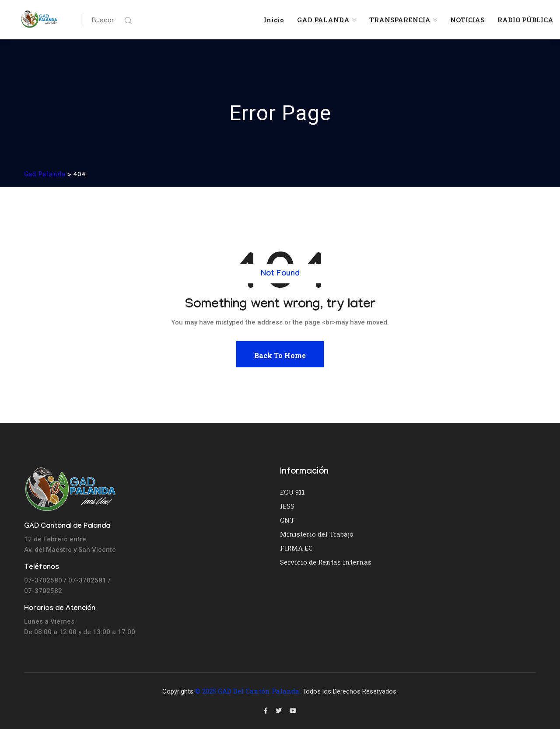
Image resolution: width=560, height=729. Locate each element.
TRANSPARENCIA (400, 20)
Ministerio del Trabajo (317, 534)
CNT (287, 520)
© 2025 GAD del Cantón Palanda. (248, 691)
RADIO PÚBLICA (525, 20)
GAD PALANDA (323, 20)
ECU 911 (292, 492)
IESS (287, 506)
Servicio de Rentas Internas (326, 562)
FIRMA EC (296, 548)
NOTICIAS (467, 20)
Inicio (274, 20)
